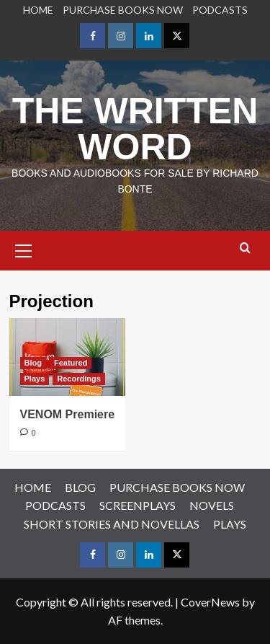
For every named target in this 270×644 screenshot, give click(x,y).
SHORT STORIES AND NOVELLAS (112, 524)
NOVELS (212, 505)
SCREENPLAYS (138, 505)
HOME (38, 10)
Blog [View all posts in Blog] (33, 363)
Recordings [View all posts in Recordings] (79, 379)
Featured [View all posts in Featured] (71, 363)
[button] (24, 249)
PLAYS (230, 524)
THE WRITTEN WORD (135, 129)
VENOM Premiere (68, 414)
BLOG (80, 487)
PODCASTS (220, 10)
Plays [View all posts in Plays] (35, 379)
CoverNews (210, 602)
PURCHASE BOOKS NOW (123, 10)
